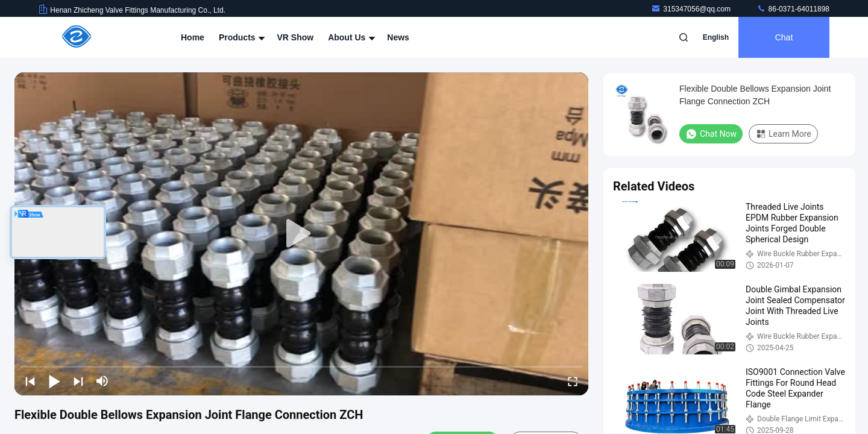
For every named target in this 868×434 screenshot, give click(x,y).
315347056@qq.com (692, 9)
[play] (301, 234)
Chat (784, 37)
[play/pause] (54, 381)
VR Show (295, 37)
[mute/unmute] (102, 381)
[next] (78, 381)
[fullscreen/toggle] (573, 381)
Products (241, 37)
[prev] (30, 381)
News (398, 37)
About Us (350, 37)
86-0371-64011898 (793, 9)
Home (193, 37)
